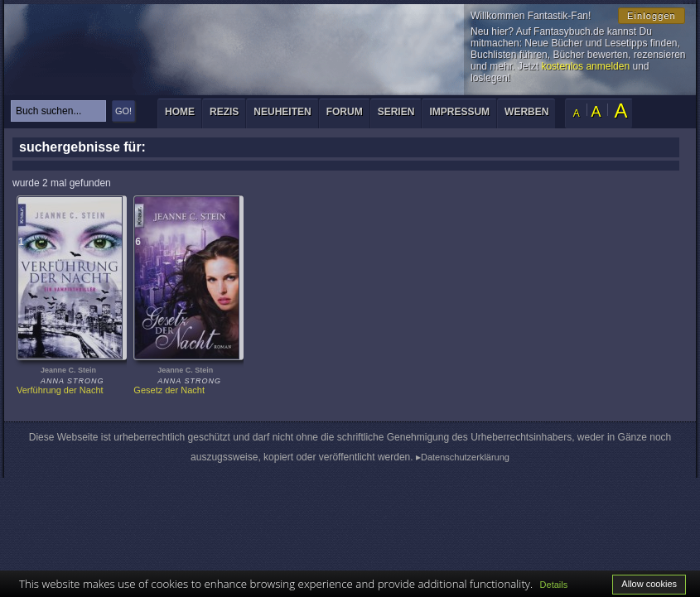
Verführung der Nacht (60, 390)
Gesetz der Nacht (169, 390)
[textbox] (58, 111)
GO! (123, 111)
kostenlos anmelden (585, 66)
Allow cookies (649, 584)
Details (554, 585)
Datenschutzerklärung (465, 457)
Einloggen (652, 16)
